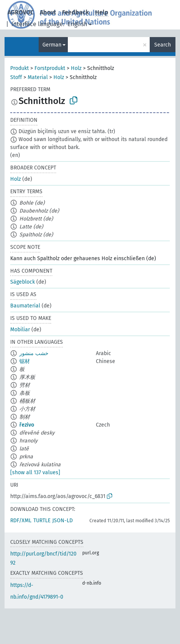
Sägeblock (23, 282)
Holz (76, 68)
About (48, 12)
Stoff (16, 77)
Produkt (20, 68)
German (52, 45)
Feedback (76, 12)
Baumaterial (25, 306)
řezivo (27, 425)
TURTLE (42, 521)
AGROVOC (21, 12)
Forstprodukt (50, 68)
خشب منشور (34, 353)
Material (38, 77)
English (77, 24)
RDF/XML (21, 521)
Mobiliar (20, 330)
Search (163, 45)
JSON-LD (63, 521)
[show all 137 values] (35, 473)
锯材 (25, 361)
